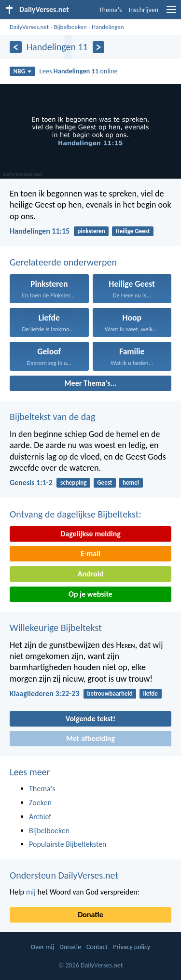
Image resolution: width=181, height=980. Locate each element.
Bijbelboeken (70, 27)
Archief (40, 817)
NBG (22, 71)
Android (90, 574)
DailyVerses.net (29, 27)
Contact (97, 947)
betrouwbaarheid (110, 693)
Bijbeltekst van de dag (52, 417)
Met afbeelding (90, 738)
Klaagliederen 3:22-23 (44, 693)
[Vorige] (16, 47)
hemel (131, 483)
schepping (73, 483)
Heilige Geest (132, 231)
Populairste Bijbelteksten (68, 844)
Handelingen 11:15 (40, 231)
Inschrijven (143, 10)
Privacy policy (132, 947)
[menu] (171, 13)
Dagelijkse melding (90, 534)
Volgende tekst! (90, 719)
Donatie (90, 915)
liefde (150, 693)
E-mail (90, 553)
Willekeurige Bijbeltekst (56, 628)
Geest (104, 483)
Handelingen (108, 27)
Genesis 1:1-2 (31, 483)
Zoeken (40, 803)
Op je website (90, 594)
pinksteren (91, 231)
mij (31, 892)
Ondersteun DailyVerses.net (64, 875)
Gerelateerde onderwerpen (63, 262)
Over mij (42, 947)
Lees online (79, 71)
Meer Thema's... (91, 383)
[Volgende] (99, 47)
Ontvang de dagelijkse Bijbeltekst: (76, 514)
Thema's (111, 10)
